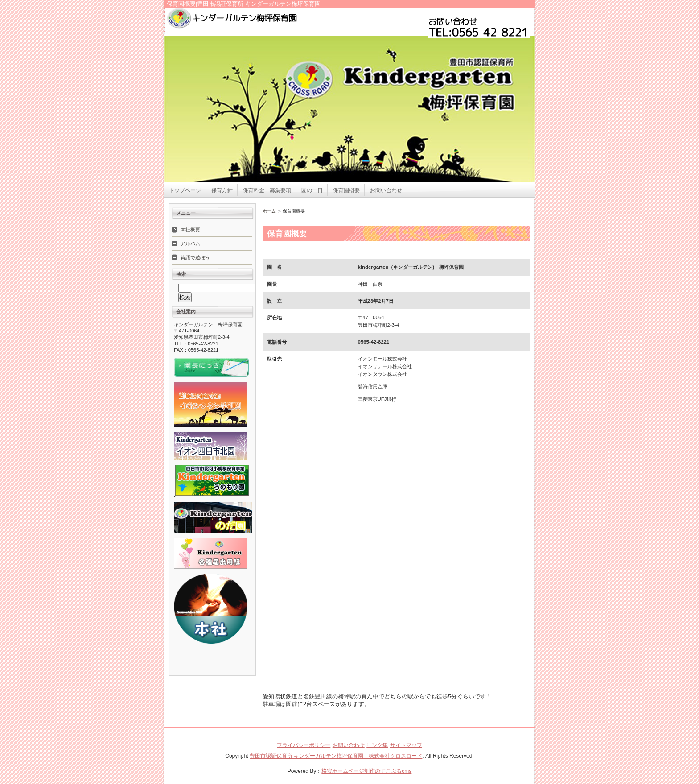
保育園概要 (346, 190)
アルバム (190, 243)
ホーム (269, 211)
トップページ (185, 190)
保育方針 (222, 190)
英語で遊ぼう (195, 258)
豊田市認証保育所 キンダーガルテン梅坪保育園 (283, 23)
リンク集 (377, 745)
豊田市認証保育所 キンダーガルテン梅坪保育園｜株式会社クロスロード (336, 756)
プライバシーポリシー (304, 745)
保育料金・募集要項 (267, 190)
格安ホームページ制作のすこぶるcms (366, 771)
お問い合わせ (386, 190)
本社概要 (190, 230)
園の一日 (312, 190)
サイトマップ (406, 745)
